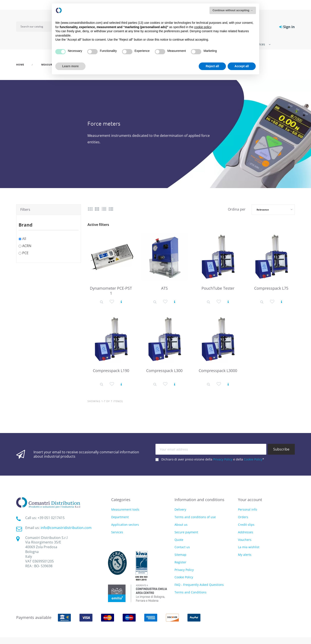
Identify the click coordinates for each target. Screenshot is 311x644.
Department (120, 517)
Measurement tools (125, 510)
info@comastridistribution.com (66, 528)
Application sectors (125, 525)
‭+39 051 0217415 (51, 518)
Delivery (180, 509)
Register (180, 562)
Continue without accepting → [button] (233, 10)
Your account (250, 500)
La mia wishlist (249, 547)
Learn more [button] (70, 66)
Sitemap (180, 555)
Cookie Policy (253, 459)
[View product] (121, 302)
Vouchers (245, 540)
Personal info (248, 509)
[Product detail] (102, 302)
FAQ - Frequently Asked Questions (199, 585)
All (24, 239)
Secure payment (186, 532)
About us (181, 525)
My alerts (245, 555)
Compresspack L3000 (218, 371)
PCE (25, 253)
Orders (243, 517)
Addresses (246, 532)
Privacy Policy (223, 459)
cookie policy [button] (203, 27)
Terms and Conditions (190, 592)
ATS (164, 288)
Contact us (182, 547)
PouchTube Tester (218, 288)
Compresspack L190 (111, 371)
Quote (179, 540)
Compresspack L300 (164, 371)
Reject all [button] (212, 66)
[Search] (37, 27)
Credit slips (246, 525)
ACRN (27, 246)
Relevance (263, 210)
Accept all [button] (242, 66)
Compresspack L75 (271, 288)
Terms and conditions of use (195, 517)
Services (117, 532)
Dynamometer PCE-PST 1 (111, 291)
